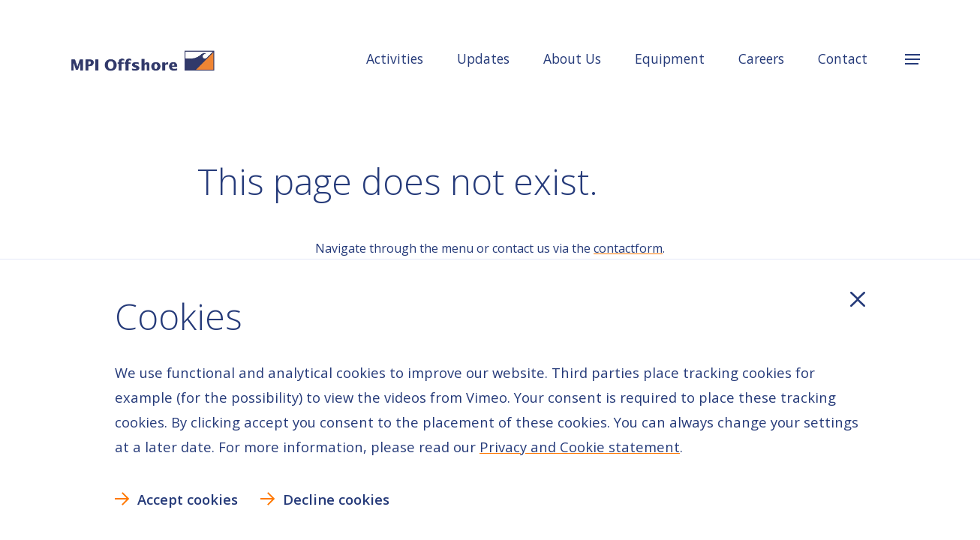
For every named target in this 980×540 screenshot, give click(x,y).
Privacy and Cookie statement (580, 447)
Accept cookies (188, 499)
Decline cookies (336, 499)
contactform (628, 248)
